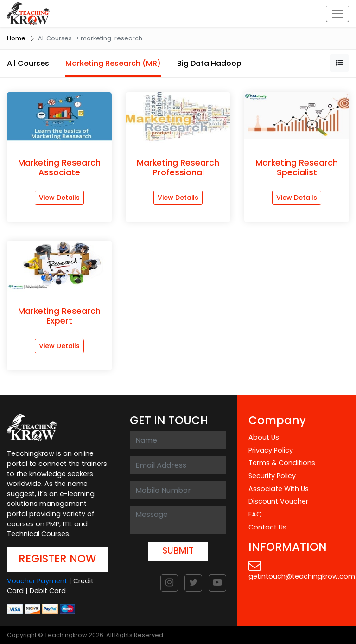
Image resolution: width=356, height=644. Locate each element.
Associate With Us (279, 489)
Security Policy (272, 476)
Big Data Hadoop (209, 63)
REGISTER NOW (57, 559)
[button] (339, 63)
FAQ (255, 514)
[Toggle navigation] (337, 14)
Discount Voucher (278, 501)
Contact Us (267, 527)
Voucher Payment (37, 581)
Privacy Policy (271, 450)
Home (16, 38)
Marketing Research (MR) (113, 63)
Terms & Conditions (282, 463)
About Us (264, 437)
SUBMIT (178, 551)
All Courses (28, 63)
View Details (59, 198)
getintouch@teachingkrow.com (302, 570)
